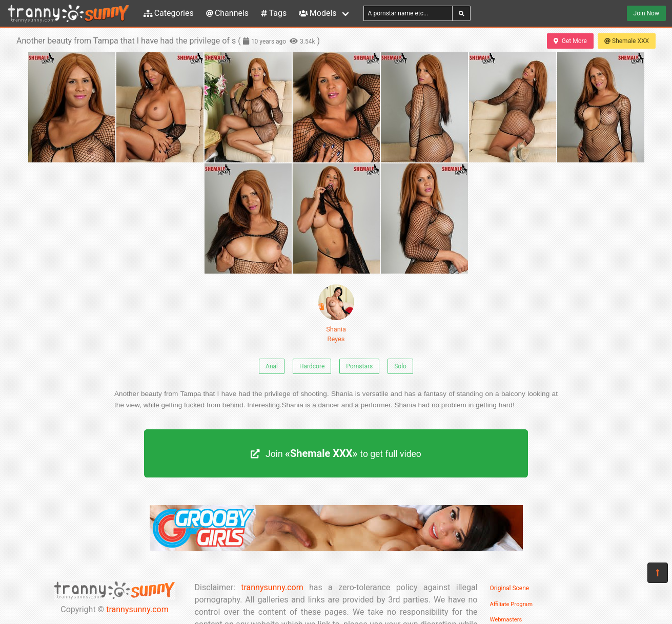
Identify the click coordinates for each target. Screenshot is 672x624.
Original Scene (510, 588)
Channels (227, 13)
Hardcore (312, 366)
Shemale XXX (627, 41)
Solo (400, 366)
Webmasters (506, 620)
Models (318, 13)
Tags (274, 13)
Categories (169, 13)
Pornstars (359, 366)
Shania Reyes (336, 314)
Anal (272, 366)
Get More (570, 41)
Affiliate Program (512, 604)
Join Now (646, 13)
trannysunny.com (137, 609)
